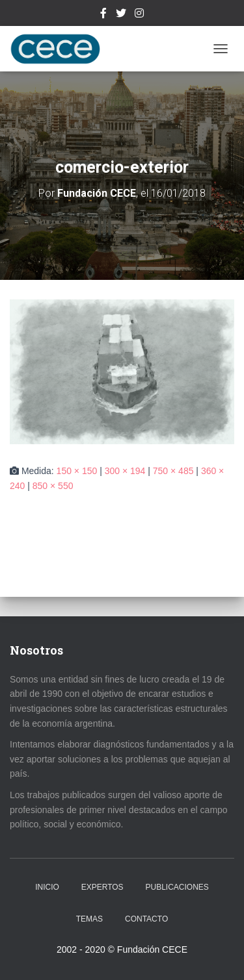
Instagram (139, 15)
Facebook (103, 15)
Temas (89, 919)
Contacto (146, 919)
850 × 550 (53, 486)
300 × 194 (125, 471)
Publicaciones (177, 887)
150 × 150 (77, 471)
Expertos (102, 887)
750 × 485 (173, 471)
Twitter (121, 15)
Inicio (47, 887)
